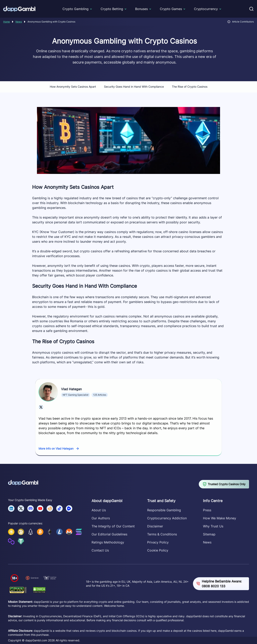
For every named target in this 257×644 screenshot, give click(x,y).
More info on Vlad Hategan (56, 448)
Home (7, 22)
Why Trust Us (213, 526)
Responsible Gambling (164, 510)
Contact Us (100, 550)
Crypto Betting (112, 9)
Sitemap (209, 534)
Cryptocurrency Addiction (167, 518)
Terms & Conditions (162, 534)
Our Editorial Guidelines (109, 534)
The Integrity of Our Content (113, 526)
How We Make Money (220, 518)
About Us (99, 510)
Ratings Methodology (108, 542)
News (19, 22)
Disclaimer (155, 526)
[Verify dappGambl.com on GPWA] (18, 590)
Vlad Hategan (71, 389)
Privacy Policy (158, 542)
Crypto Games (171, 9)
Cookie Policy (158, 550)
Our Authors (101, 518)
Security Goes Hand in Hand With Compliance (134, 87)
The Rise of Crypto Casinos (190, 87)
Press (207, 510)
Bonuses (141, 9)
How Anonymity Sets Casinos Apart (73, 87)
